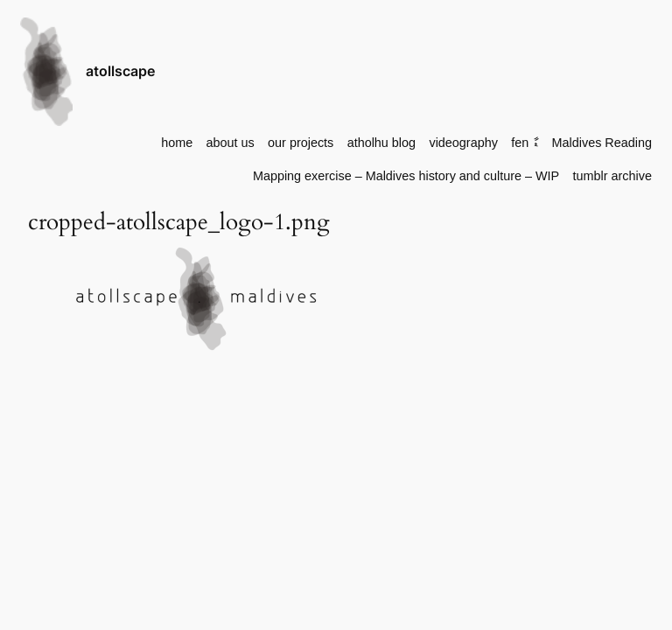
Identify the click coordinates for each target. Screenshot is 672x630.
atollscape (120, 71)
